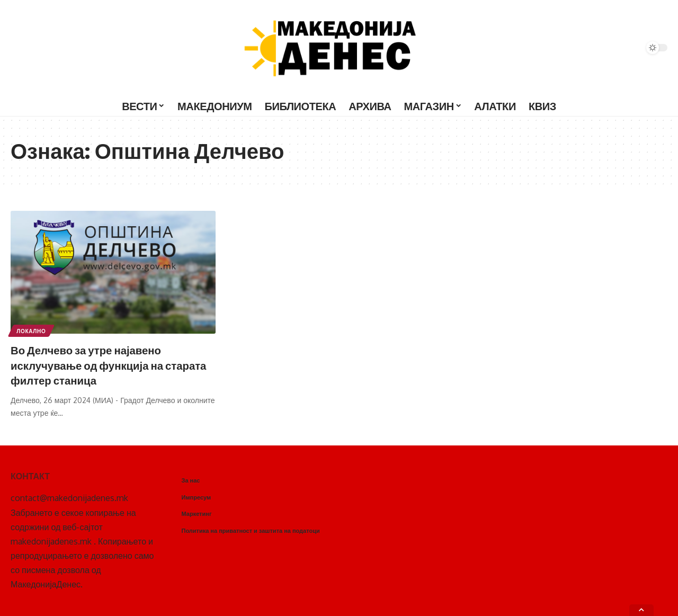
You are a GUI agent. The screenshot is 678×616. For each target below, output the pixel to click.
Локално (32, 331)
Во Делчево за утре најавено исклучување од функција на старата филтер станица (94, 365)
